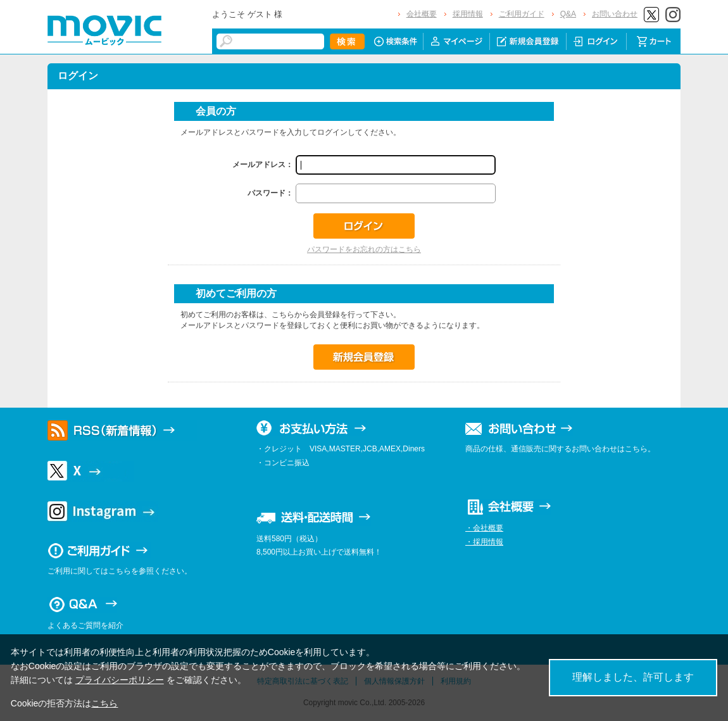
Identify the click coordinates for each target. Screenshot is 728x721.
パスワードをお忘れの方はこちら (364, 249)
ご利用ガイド (522, 14)
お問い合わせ (615, 14)
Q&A (568, 14)
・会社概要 (484, 528)
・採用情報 (484, 542)
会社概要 (422, 14)
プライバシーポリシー (120, 680)
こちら (104, 703)
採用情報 (468, 14)
